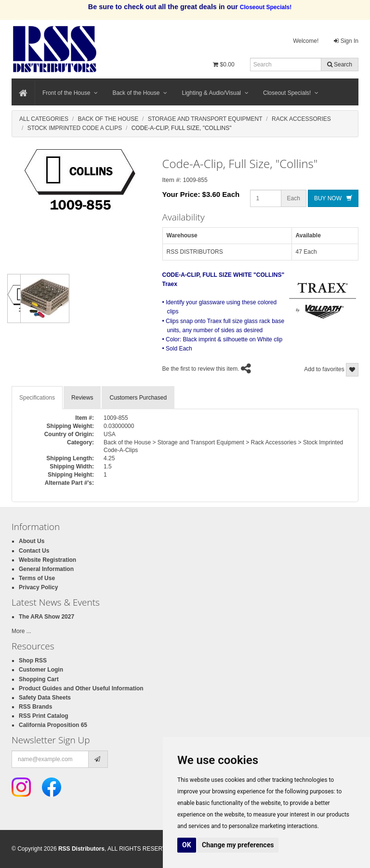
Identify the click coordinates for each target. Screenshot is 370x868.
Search (340, 65)
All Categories (44, 119)
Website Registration (47, 560)
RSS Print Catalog (44, 716)
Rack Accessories (301, 119)
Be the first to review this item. (201, 369)
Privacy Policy (38, 587)
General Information (46, 569)
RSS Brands (35, 707)
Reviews (82, 398)
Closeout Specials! (291, 93)
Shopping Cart (39, 679)
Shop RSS (33, 661)
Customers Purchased (138, 398)
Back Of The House (108, 119)
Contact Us (34, 551)
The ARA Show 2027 (46, 617)
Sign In (346, 41)
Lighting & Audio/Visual (215, 93)
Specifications (37, 398)
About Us (32, 541)
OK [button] (187, 845)
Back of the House (140, 93)
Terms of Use (37, 578)
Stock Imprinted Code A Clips (75, 128)
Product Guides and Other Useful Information (81, 688)
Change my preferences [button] (238, 845)
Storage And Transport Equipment (205, 119)
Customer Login (41, 670)
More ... (21, 631)
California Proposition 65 (53, 725)
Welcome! (306, 41)
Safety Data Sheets (45, 698)
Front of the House (70, 93)
